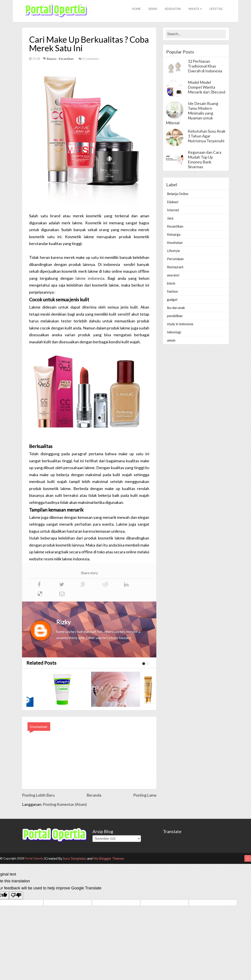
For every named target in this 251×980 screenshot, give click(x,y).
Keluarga (174, 235)
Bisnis (149, 11)
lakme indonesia (90, 278)
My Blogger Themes (109, 858)
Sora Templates (75, 858)
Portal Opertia (34, 859)
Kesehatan (170, 11)
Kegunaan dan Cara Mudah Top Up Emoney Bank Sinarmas (205, 160)
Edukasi (173, 202)
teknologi (174, 332)
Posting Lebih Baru (38, 795)
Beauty (52, 59)
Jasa (170, 218)
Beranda (94, 795)
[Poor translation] (16, 896)
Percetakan (175, 259)
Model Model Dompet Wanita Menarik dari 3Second (207, 87)
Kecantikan (66, 59)
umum (171, 340)
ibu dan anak (176, 308)
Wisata (194, 11)
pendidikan (175, 316)
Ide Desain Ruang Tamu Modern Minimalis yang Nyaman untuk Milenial (192, 113)
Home (132, 11)
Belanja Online (178, 194)
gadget (172, 300)
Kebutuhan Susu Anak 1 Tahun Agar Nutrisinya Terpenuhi (207, 136)
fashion (172, 292)
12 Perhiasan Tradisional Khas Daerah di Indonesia (205, 66)
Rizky (63, 622)
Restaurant (175, 267)
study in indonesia (180, 324)
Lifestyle (216, 11)
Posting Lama (145, 795)
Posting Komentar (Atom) (65, 804)
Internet (173, 210)
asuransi (173, 275)
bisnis (171, 283)
